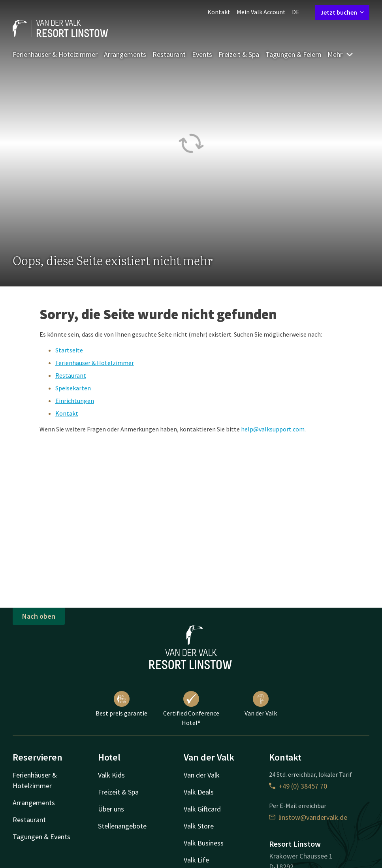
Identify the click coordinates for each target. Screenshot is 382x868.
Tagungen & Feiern (293, 54)
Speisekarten (73, 388)
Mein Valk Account (261, 12)
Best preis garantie (121, 704)
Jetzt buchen (342, 12)
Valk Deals (199, 792)
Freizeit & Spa (239, 54)
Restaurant (169, 54)
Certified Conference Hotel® (191, 709)
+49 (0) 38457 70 (298, 786)
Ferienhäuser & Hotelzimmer (55, 54)
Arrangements (125, 54)
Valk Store (199, 826)
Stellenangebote (122, 826)
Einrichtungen (75, 401)
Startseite (69, 350)
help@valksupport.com (273, 429)
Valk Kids (111, 775)
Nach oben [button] (39, 616)
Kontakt (219, 12)
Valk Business (204, 843)
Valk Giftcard (202, 809)
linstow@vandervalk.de (308, 817)
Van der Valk (261, 704)
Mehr (341, 54)
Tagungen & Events (41, 837)
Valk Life (196, 860)
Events (202, 54)
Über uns (111, 809)
